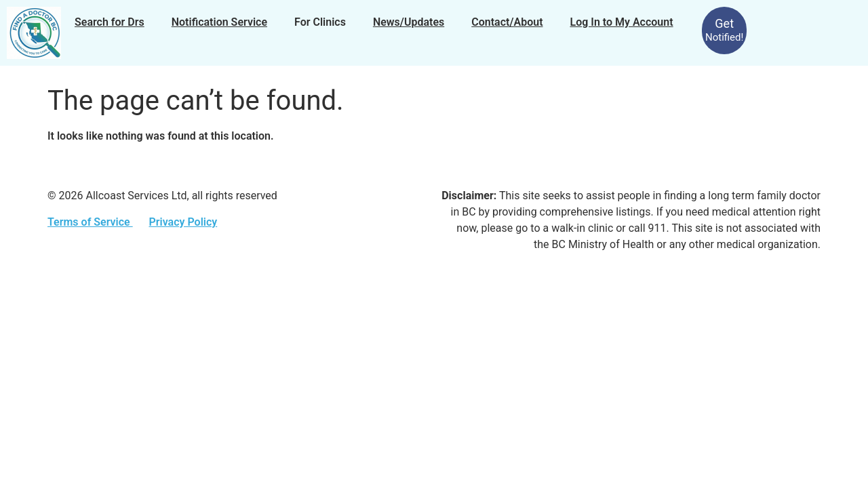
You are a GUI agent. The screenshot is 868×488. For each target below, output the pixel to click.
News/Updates (409, 22)
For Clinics (320, 22)
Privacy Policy (183, 222)
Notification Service (219, 22)
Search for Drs (110, 22)
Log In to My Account (622, 22)
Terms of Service (90, 222)
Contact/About (507, 22)
